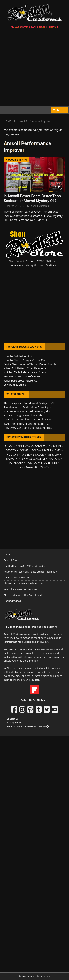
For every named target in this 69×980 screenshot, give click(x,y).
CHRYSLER (55, 446)
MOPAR (11, 459)
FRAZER (47, 450)
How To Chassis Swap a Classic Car (24, 360)
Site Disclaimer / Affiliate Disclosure (28, 726)
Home (7, 554)
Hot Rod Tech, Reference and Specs (25, 372)
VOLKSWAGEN (28, 467)
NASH (22, 459)
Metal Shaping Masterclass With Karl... (26, 415)
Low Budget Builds (15, 385)
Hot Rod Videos (12, 601)
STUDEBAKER (49, 463)
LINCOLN (39, 455)
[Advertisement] (34, 68)
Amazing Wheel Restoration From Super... (29, 407)
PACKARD (54, 459)
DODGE (24, 450)
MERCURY (53, 455)
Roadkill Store (11, 560)
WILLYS (45, 467)
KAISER (25, 455)
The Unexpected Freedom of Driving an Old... (31, 403)
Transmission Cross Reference (22, 376)
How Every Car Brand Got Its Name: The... (29, 428)
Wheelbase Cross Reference (20, 381)
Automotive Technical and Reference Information (31, 572)
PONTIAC (32, 463)
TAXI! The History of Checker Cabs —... (26, 424)
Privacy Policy (14, 722)
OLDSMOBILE (37, 459)
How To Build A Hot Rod (17, 578)
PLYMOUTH (16, 463)
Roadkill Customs (39, 206)
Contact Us (13, 719)
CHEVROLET (38, 446)
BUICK (9, 446)
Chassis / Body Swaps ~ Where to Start (25, 583)
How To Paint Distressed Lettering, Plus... (28, 411)
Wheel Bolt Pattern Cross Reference (25, 368)
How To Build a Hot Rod (18, 356)
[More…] (42, 220)
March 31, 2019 (16, 206)
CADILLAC (22, 446)
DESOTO (11, 450)
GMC (58, 450)
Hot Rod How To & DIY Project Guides (24, 566)
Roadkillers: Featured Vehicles (20, 589)
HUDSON (12, 455)
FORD (35, 450)
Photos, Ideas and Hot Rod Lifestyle (23, 595)
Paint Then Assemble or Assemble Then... (28, 419)
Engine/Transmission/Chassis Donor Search (30, 364)
